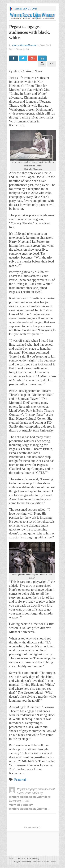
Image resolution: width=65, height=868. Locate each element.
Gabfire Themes (49, 862)
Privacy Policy (32, 827)
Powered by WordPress (31, 862)
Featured (20, 780)
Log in (17, 862)
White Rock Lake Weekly (28, 858)
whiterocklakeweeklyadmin (24, 45)
